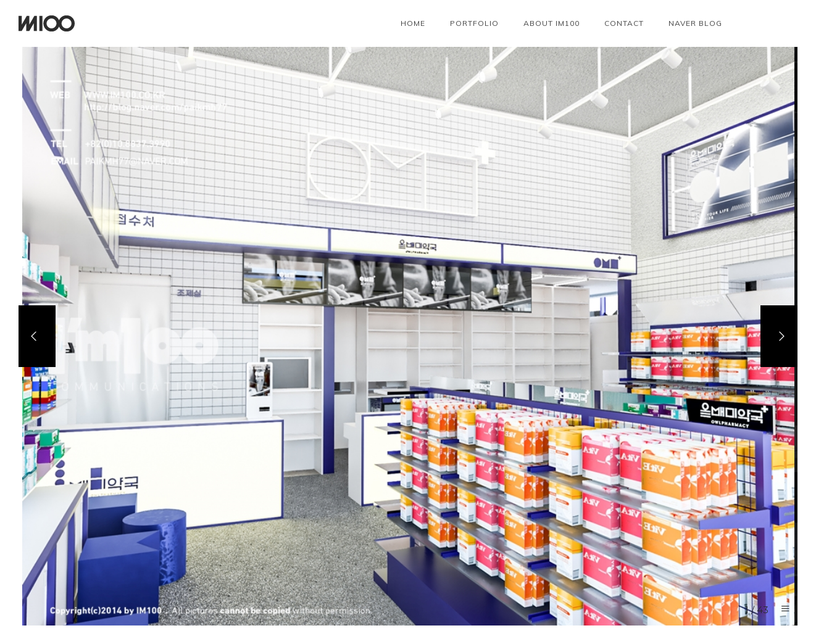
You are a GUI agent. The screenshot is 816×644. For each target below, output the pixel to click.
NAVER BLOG (695, 23)
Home (413, 23)
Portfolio (474, 23)
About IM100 (552, 23)
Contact (624, 23)
